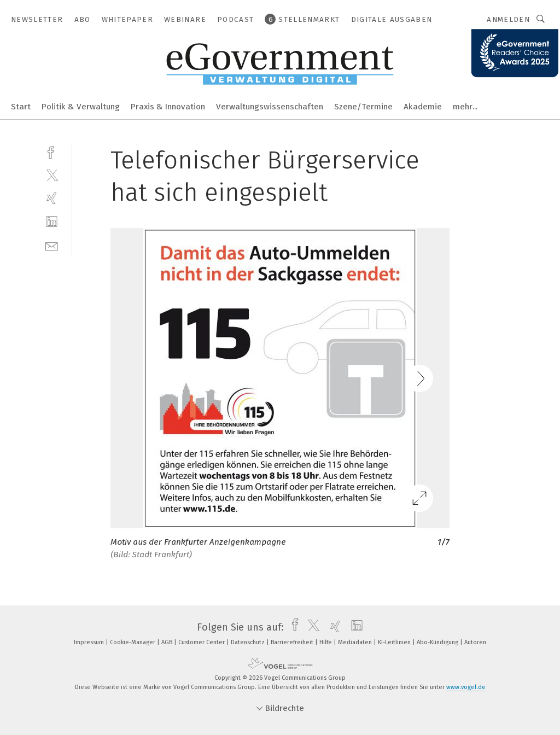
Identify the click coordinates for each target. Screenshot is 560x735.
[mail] (52, 245)
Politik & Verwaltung (81, 107)
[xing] (52, 198)
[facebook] (52, 151)
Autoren (475, 642)
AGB (168, 642)
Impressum (90, 642)
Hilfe (326, 642)
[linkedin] (52, 222)
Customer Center (202, 642)
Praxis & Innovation (168, 107)
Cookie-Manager (133, 642)
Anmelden (508, 19)
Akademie (423, 107)
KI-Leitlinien (395, 642)
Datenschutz (249, 642)
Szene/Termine (363, 107)
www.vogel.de (466, 687)
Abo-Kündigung (438, 642)
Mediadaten (356, 642)
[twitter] (52, 175)
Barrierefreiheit (293, 642)
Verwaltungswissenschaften (270, 107)
